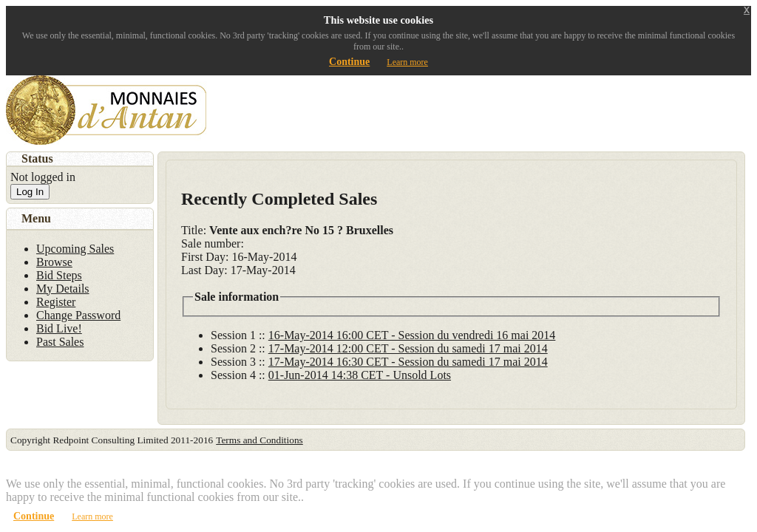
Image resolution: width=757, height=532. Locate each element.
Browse (54, 262)
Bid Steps (59, 275)
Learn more (407, 62)
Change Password (78, 315)
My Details (63, 289)
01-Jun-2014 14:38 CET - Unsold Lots (360, 375)
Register (56, 302)
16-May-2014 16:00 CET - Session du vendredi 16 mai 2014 (412, 335)
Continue (349, 62)
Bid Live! (59, 328)
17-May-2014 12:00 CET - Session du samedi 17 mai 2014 (408, 348)
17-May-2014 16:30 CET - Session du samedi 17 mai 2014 (408, 362)
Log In (30, 192)
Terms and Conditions (259, 440)
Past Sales (60, 342)
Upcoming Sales (75, 249)
